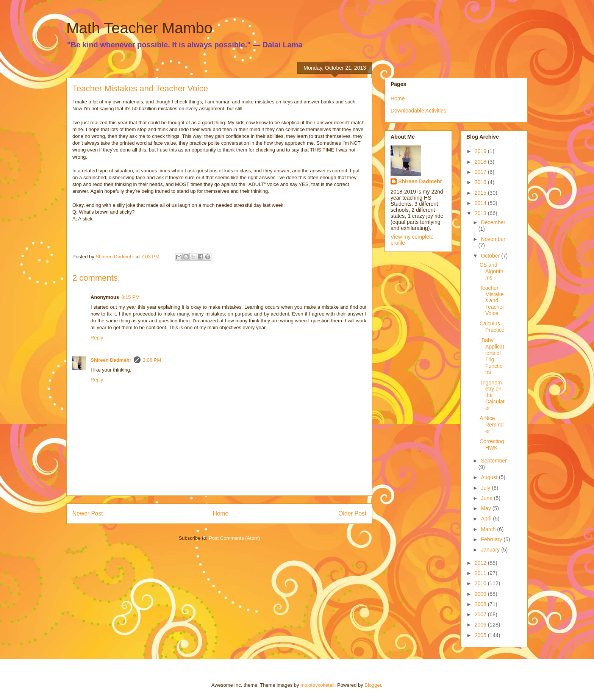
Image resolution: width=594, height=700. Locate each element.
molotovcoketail (317, 685)
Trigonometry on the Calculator (492, 395)
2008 (481, 604)
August (490, 477)
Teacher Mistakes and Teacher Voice (492, 301)
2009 (481, 594)
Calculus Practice (492, 327)
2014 (481, 203)
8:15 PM (130, 297)
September (494, 461)
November (493, 239)
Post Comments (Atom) (234, 538)
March (489, 529)
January (491, 550)
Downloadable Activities (418, 111)
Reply (97, 338)
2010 (481, 583)
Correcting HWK (492, 445)
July (486, 488)
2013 (481, 213)
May (486, 508)
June (487, 498)
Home (221, 513)
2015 (481, 193)
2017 (481, 172)
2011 (481, 573)
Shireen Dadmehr (111, 360)
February (492, 539)
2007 (481, 614)
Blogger (373, 685)
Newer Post (88, 513)
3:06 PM (152, 360)
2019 (481, 151)
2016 (481, 182)
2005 (481, 635)
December (493, 222)
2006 (481, 625)
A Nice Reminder (492, 425)
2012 (481, 563)
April (487, 519)
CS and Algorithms (491, 271)
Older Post (352, 513)
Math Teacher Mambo (139, 28)
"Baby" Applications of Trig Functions (492, 356)
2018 (481, 162)
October (491, 256)
